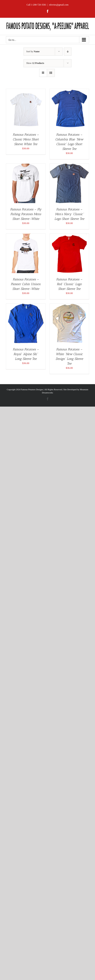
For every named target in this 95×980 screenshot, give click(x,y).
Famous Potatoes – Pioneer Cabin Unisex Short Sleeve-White (26, 284)
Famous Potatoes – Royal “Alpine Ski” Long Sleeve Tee (26, 354)
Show (35, 63)
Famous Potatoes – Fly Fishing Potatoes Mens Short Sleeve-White (26, 214)
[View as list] (51, 73)
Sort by (33, 51)
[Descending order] (68, 52)
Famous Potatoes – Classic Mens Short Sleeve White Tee (26, 139)
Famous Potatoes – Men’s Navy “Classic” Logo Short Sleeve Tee (69, 214)
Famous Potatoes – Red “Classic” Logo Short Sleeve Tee (69, 284)
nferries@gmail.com (59, 5)
